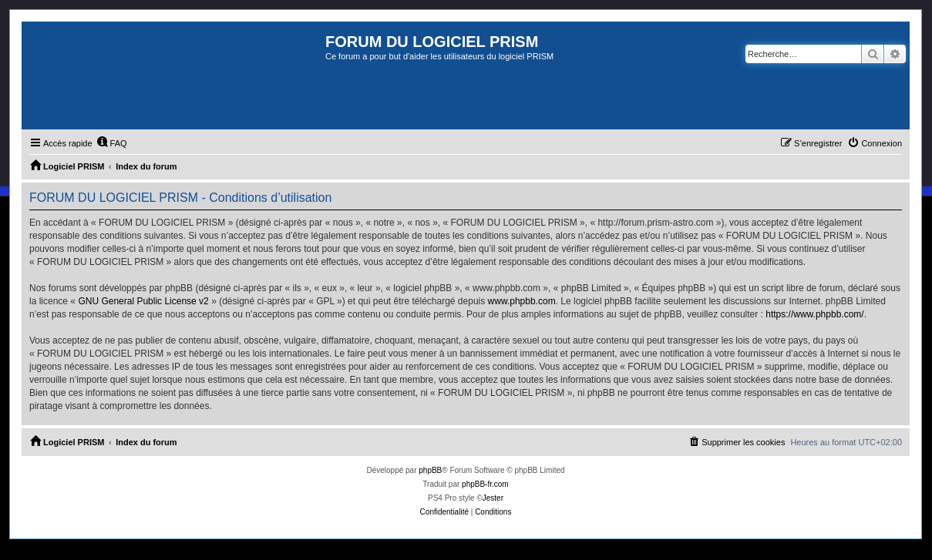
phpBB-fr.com (485, 484)
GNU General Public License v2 (143, 301)
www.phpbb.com (522, 301)
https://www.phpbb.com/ (814, 314)
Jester (493, 498)
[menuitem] (112, 143)
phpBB (430, 470)
